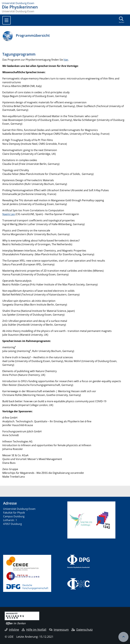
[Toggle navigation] (7, 20)
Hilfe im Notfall (34, 630)
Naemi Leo (9, 214)
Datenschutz (82, 630)
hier (66, 60)
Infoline (12, 630)
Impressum (59, 630)
